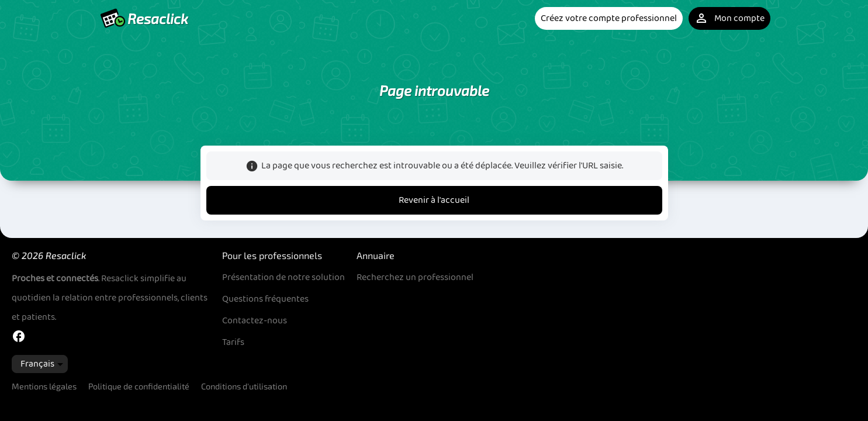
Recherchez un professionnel (415, 277)
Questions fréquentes (265, 299)
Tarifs (233, 342)
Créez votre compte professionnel (609, 18)
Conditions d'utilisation (244, 386)
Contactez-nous (255, 321)
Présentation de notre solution (283, 277)
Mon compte (729, 18)
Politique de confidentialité (139, 386)
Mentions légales (44, 386)
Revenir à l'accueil (434, 200)
